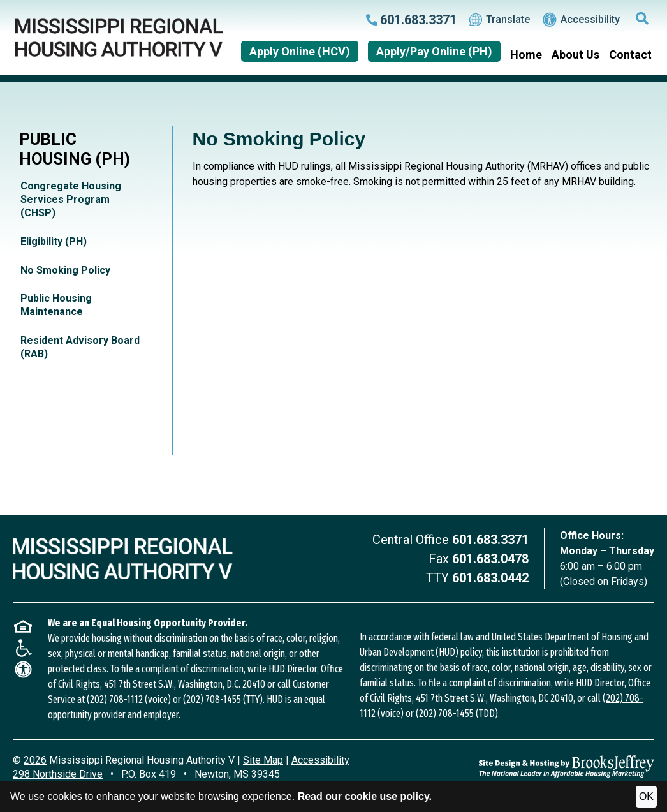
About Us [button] (575, 55)
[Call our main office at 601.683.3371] (411, 20)
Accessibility (320, 760)
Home (526, 55)
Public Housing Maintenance (56, 305)
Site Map (263, 760)
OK (646, 796)
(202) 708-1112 (115, 699)
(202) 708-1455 (212, 699)
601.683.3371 (490, 540)
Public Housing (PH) (75, 149)
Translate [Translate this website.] (500, 20)
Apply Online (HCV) (300, 51)
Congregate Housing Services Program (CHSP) (71, 199)
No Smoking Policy (65, 270)
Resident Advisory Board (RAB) (80, 347)
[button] (642, 20)
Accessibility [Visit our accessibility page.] (581, 20)
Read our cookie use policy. (365, 796)
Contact (630, 55)
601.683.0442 (490, 578)
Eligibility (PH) (54, 241)
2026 (35, 760)
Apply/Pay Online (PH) (434, 51)
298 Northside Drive (58, 774)
